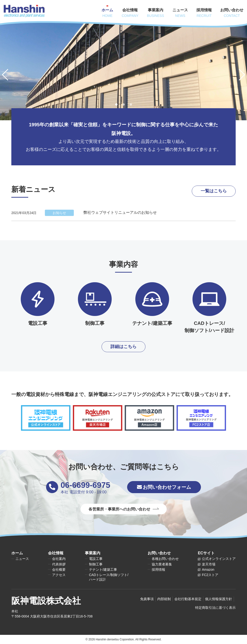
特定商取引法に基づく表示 (215, 608)
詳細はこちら (123, 347)
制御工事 (96, 564)
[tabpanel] (123, 71)
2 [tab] (123, 105)
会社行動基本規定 (188, 599)
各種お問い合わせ (165, 559)
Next (239, 75)
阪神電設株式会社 (46, 601)
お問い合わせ (159, 553)
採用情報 (158, 570)
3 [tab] (131, 105)
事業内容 (123, 264)
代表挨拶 (59, 564)
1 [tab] (116, 105)
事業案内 (93, 553)
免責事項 (147, 599)
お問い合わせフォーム (164, 487)
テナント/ (103, 570)
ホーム (17, 553)
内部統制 (164, 599)
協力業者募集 (162, 564)
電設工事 (96, 559)
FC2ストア (210, 575)
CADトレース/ (109, 577)
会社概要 (59, 570)
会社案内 (59, 559)
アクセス (59, 575)
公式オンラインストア (219, 559)
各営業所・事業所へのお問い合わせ (119, 509)
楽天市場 (209, 564)
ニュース (22, 559)
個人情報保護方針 (219, 599)
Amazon (208, 570)
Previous (8, 75)
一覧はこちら (214, 191)
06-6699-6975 (85, 485)
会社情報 (56, 553)
